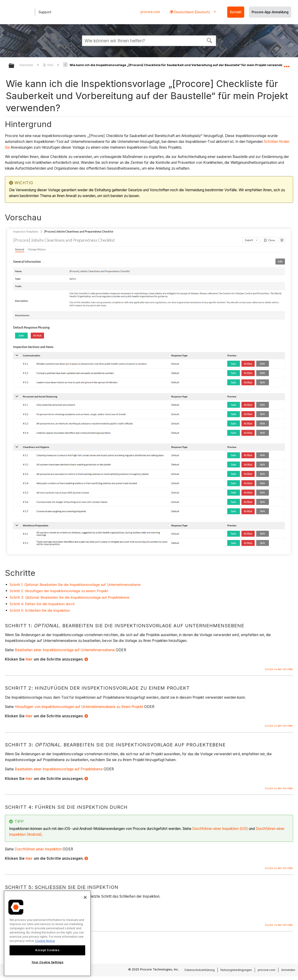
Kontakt (236, 12)
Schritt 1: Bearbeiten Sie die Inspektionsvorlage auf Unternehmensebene (75, 585)
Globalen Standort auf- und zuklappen (287, 64)
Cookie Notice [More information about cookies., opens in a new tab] (45, 941)
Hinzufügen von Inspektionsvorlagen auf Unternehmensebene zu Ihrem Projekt (79, 707)
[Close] (85, 897)
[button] (210, 40)
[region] (47, 933)
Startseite (27, 65)
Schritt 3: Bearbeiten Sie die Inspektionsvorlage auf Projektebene (70, 597)
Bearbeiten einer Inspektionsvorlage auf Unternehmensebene (65, 650)
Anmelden (288, 970)
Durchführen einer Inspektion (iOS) (220, 829)
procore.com (150, 12)
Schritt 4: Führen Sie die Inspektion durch (42, 604)
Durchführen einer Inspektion (38, 849)
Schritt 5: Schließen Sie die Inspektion (40, 610)
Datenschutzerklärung (200, 970)
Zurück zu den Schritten (279, 669)
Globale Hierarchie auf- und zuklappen (14, 66)
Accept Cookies (47, 950)
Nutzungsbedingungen (236, 970)
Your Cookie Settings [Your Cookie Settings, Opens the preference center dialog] (47, 962)
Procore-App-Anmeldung (270, 12)
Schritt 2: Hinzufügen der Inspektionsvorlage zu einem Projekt (59, 591)
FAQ (49, 65)
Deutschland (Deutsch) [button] (191, 12)
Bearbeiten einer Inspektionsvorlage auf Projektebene (59, 769)
